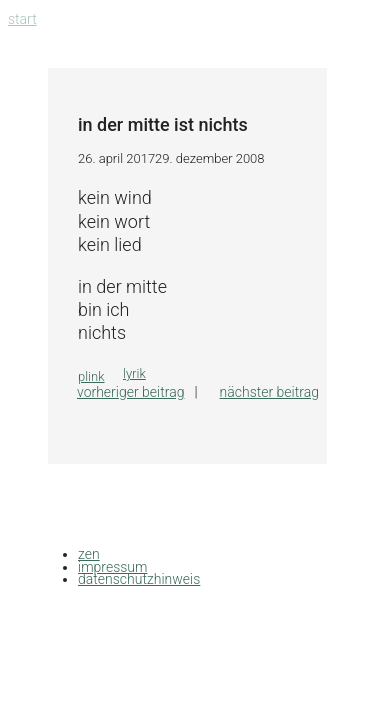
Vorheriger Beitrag (130, 392)
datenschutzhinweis (139, 579)
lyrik (134, 373)
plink (91, 376)
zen (89, 554)
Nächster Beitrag (269, 392)
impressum (112, 567)
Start (22, 19)
